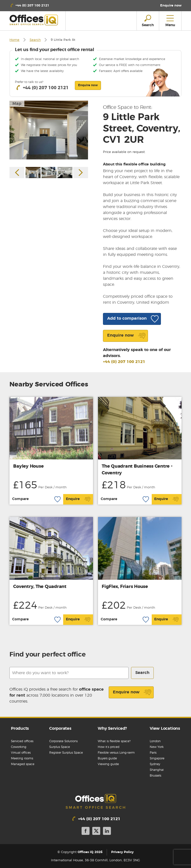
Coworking (19, 747)
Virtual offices (21, 753)
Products (20, 728)
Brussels (155, 776)
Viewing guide (108, 764)
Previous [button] (17, 173)
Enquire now (132, 692)
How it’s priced (109, 747)
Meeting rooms (22, 758)
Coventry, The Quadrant (40, 587)
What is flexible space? (114, 741)
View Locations (165, 728)
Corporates (60, 728)
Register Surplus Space (66, 753)
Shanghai (157, 770)
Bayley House (28, 466)
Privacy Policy (122, 852)
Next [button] (81, 173)
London (155, 741)
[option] (49, 130)
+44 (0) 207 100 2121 (124, 362)
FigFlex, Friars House (125, 587)
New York (157, 747)
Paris (153, 753)
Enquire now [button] (88, 85)
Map (17, 104)
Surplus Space (60, 747)
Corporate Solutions (63, 741)
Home (14, 40)
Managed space (23, 764)
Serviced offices (22, 741)
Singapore (157, 758)
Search (35, 40)
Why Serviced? (112, 728)
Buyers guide (107, 758)
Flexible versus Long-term (116, 753)
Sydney (155, 764)
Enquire (78, 499)
